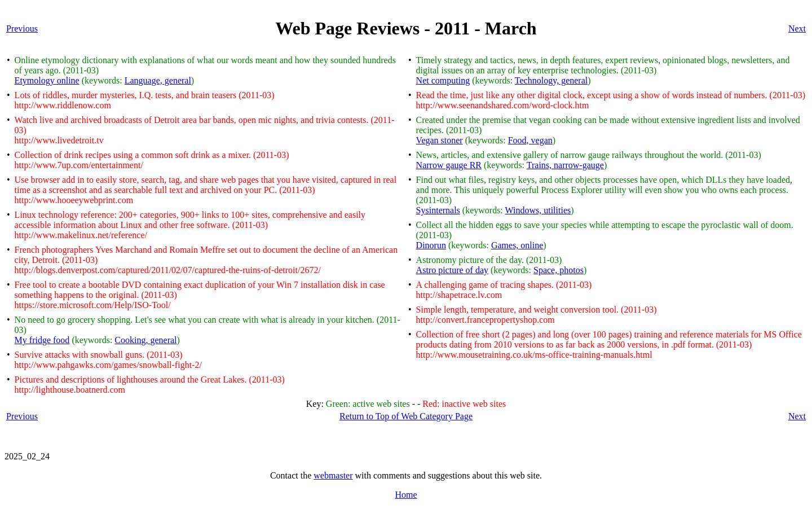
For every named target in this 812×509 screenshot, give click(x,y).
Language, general (158, 80)
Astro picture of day (452, 270)
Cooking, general (145, 340)
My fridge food (42, 340)
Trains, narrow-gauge (565, 165)
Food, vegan (530, 140)
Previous (22, 28)
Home (406, 495)
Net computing (443, 80)
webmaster (333, 475)
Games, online (517, 245)
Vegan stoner (440, 140)
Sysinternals (438, 210)
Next (797, 28)
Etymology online (47, 80)
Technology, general (551, 80)
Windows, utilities (538, 210)
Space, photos (559, 270)
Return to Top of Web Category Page (406, 416)
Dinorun (431, 245)
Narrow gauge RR (449, 165)
